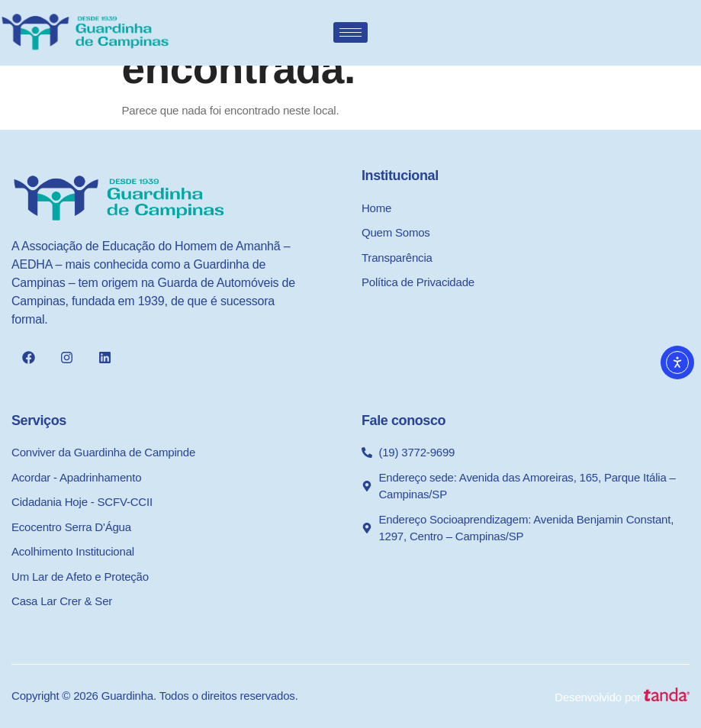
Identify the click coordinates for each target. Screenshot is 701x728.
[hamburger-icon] (350, 32)
